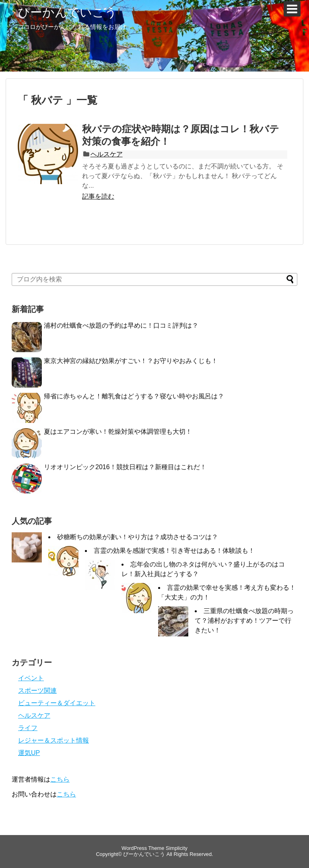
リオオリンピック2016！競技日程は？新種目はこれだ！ (125, 467)
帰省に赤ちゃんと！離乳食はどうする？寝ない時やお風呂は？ (134, 396)
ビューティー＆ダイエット (57, 703)
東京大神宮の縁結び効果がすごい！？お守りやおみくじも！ (131, 361)
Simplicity (177, 848)
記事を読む (98, 196)
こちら (60, 779)
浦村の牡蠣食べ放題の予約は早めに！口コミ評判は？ (121, 325)
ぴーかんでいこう (67, 12)
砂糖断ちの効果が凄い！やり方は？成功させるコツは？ (138, 537)
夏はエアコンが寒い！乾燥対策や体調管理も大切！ (118, 432)
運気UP (29, 753)
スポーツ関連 (37, 691)
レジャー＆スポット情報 (54, 740)
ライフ (28, 728)
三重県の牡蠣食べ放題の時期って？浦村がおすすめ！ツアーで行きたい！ (244, 621)
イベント (31, 678)
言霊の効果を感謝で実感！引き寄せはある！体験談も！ (174, 551)
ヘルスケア (107, 154)
